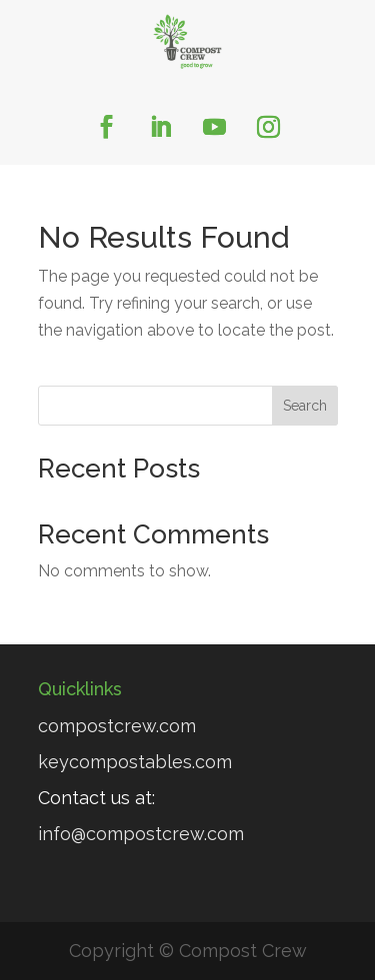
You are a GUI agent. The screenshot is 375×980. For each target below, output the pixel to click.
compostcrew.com (117, 726)
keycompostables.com (135, 762)
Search (305, 406)
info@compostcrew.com (141, 834)
